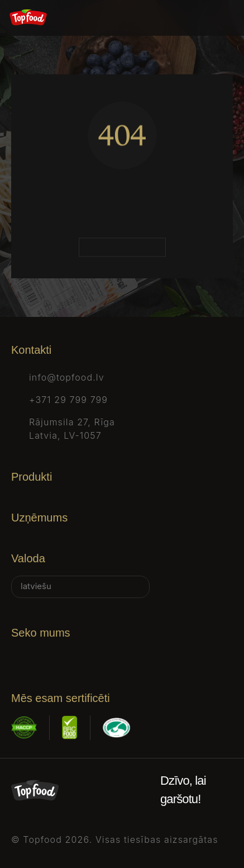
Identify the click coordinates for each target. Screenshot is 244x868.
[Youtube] (143, 657)
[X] (80, 657)
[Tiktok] (112, 657)
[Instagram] (49, 657)
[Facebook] (18, 657)
